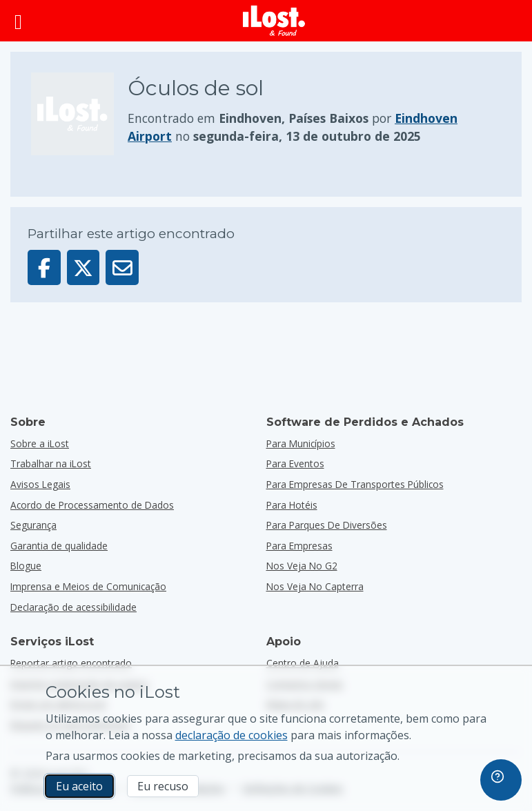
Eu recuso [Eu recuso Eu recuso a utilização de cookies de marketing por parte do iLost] (163, 786)
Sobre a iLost (40, 443)
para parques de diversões (327, 525)
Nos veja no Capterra (315, 586)
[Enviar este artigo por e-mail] (122, 267)
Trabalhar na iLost (51, 463)
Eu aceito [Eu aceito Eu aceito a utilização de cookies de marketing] (79, 786)
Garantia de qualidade (59, 546)
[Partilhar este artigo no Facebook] (44, 267)
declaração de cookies (231, 735)
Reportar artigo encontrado (71, 663)
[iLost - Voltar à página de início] (274, 21)
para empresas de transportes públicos (355, 484)
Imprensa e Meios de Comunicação (88, 586)
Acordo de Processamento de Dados (92, 505)
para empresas (299, 546)
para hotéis (292, 505)
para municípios (301, 443)
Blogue (26, 566)
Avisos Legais (40, 484)
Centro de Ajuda (303, 663)
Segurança (33, 525)
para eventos (295, 463)
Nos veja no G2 (302, 566)
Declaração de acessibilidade (73, 607)
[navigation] (501, 780)
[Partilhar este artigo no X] (83, 267)
